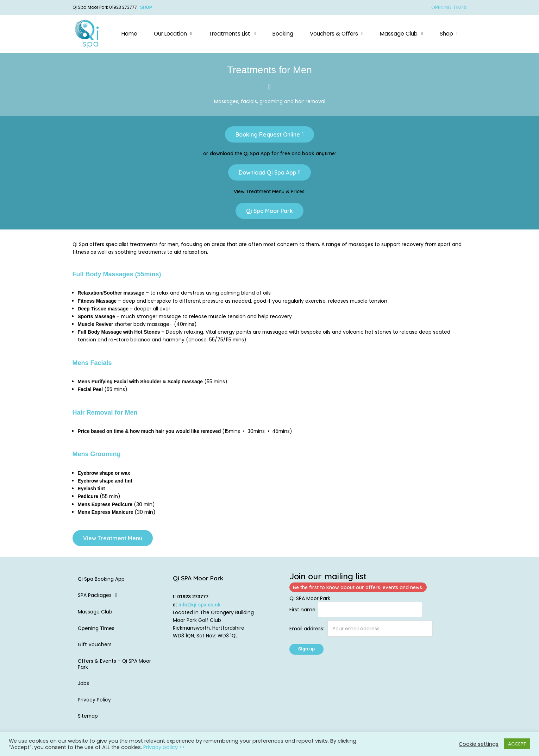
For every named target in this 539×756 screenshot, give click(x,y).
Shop (449, 34)
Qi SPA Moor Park (310, 600)
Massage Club (401, 34)
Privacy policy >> (164, 747)
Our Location (173, 34)
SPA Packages (99, 598)
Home (129, 34)
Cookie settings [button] (479, 744)
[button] (173, 34)
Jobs (83, 686)
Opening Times (97, 630)
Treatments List (232, 34)
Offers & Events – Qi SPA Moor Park (115, 666)
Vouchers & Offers (337, 34)
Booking (283, 34)
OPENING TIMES (449, 7)
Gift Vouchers (95, 647)
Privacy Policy (94, 702)
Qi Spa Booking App (101, 581)
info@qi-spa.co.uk (200, 607)
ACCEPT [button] (517, 744)
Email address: (361, 631)
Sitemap (88, 719)
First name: (303, 612)
